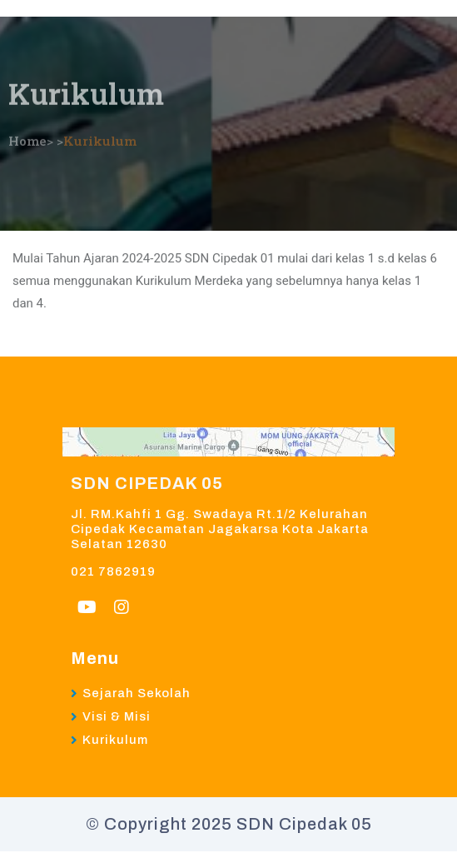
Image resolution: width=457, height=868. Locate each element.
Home (27, 133)
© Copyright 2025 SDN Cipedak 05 (229, 824)
